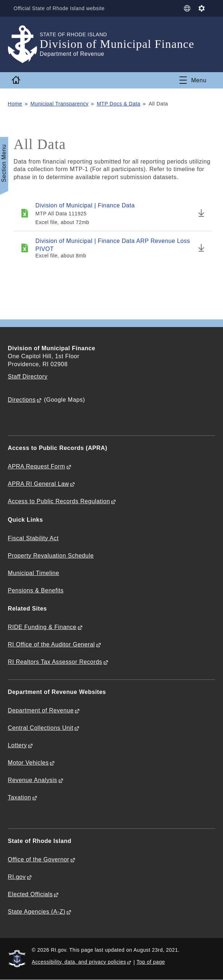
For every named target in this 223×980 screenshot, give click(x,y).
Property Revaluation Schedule (51, 556)
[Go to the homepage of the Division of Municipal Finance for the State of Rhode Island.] (24, 44)
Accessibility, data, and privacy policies (79, 962)
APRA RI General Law (39, 484)
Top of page (151, 962)
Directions (22, 400)
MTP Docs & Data (119, 104)
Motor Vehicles (28, 763)
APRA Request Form (37, 466)
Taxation (20, 797)
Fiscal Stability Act (33, 538)
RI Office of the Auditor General (51, 644)
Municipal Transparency (59, 104)
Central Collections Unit (41, 728)
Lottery (18, 745)
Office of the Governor (39, 859)
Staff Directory (28, 377)
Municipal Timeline (34, 573)
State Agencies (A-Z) (37, 912)
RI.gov (17, 877)
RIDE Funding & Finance (42, 627)
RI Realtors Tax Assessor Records (55, 662)
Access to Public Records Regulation (59, 501)
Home (15, 104)
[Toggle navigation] (193, 80)
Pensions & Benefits (36, 590)
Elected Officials (30, 894)
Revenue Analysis (33, 780)
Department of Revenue (41, 710)
